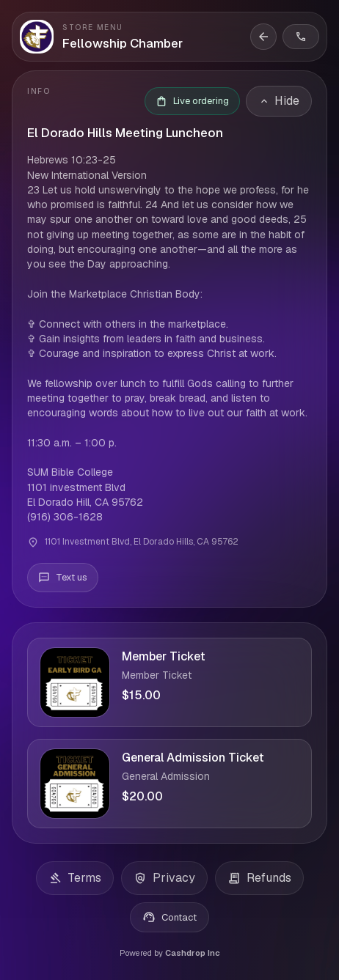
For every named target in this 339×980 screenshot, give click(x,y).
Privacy (164, 878)
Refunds (259, 878)
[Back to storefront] (263, 37)
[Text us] (63, 578)
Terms (75, 878)
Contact (169, 917)
